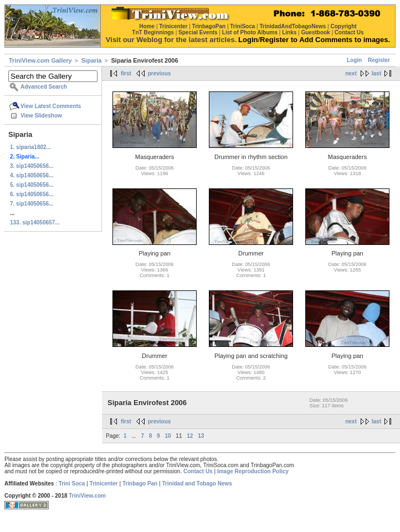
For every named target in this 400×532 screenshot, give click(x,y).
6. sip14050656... (32, 194)
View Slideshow (41, 116)
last (376, 73)
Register (379, 60)
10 (168, 436)
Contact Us (198, 471)
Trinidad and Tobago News (197, 484)
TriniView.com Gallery (40, 60)
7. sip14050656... (32, 204)
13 (201, 436)
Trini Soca (72, 484)
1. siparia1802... (30, 147)
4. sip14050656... (32, 175)
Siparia (92, 60)
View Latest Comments (51, 106)
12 (190, 436)
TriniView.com (87, 496)
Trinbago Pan (140, 484)
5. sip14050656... (32, 185)
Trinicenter (104, 484)
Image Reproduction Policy (253, 471)
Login (354, 60)
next (351, 73)
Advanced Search (44, 87)
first (126, 73)
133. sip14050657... (35, 222)
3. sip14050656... (32, 166)
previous (160, 73)
